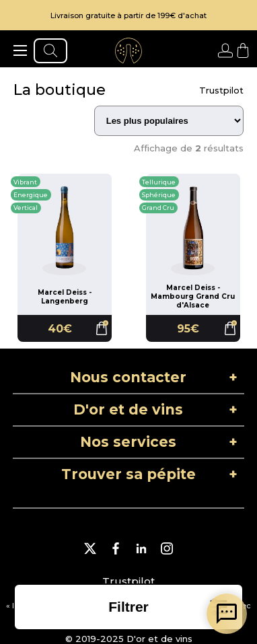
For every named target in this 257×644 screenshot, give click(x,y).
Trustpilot (221, 90)
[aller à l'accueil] (128, 50)
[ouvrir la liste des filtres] (128, 607)
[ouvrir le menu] (20, 50)
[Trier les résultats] (169, 121)
